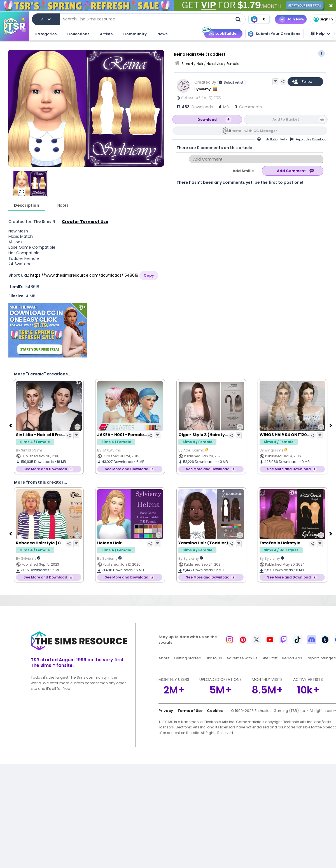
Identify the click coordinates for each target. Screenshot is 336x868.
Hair (200, 64)
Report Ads (292, 658)
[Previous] (11, 425)
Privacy (166, 711)
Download (207, 120)
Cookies (215, 711)
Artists (106, 34)
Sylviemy (203, 89)
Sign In (323, 19)
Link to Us (214, 658)
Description (27, 205)
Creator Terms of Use (85, 222)
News (162, 34)
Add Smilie (243, 171)
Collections (78, 34)
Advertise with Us (242, 658)
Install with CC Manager (254, 131)
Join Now (296, 19)
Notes (63, 205)
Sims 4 (187, 64)
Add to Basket (286, 119)
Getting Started (188, 658)
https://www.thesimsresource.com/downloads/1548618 (84, 275)
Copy (149, 275)
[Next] (331, 425)
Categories (46, 34)
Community (135, 34)
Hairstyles (215, 64)
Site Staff (270, 658)
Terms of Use (190, 711)
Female (233, 64)
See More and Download (45, 469)
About (164, 658)
